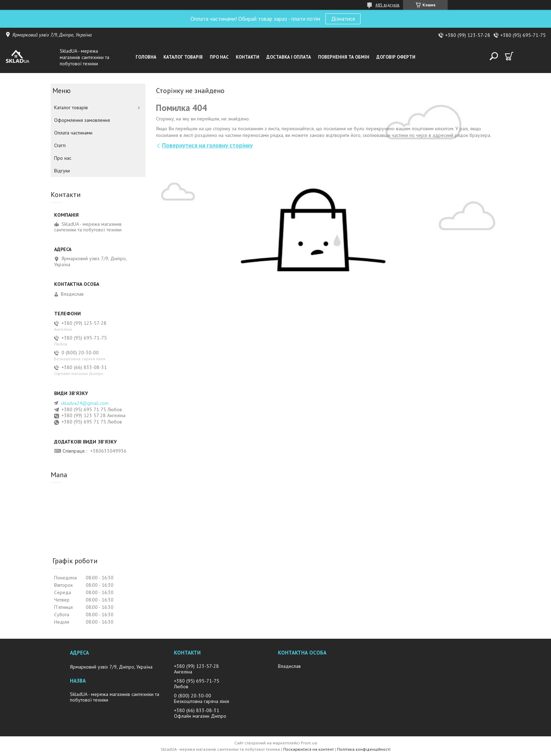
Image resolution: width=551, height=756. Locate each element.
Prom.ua (309, 743)
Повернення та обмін (344, 57)
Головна (146, 57)
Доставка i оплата (289, 57)
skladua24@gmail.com (85, 403)
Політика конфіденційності (364, 749)
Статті (60, 145)
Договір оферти (396, 57)
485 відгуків (387, 5)
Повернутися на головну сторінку (207, 145)
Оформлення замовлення (82, 120)
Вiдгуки (62, 171)
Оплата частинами (73, 133)
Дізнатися (343, 19)
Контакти (248, 57)
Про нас (219, 57)
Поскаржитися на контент (309, 749)
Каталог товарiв (183, 57)
